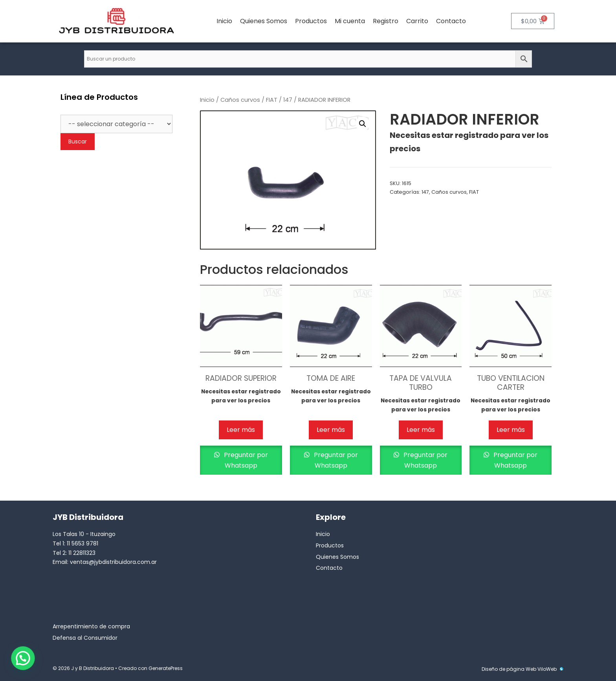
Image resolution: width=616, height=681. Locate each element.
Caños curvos (240, 100)
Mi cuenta (350, 21)
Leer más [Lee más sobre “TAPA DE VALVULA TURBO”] (421, 430)
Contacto (451, 21)
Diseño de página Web (509, 669)
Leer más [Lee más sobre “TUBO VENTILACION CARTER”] (511, 430)
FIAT (272, 100)
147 (288, 100)
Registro (386, 21)
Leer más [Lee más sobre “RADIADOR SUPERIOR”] (241, 430)
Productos (311, 21)
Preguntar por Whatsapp (245, 460)
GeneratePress (166, 668)
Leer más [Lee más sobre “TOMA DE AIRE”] (331, 430)
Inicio (224, 21)
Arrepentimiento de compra (91, 626)
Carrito (417, 21)
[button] (363, 124)
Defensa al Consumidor (85, 638)
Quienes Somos (264, 21)
